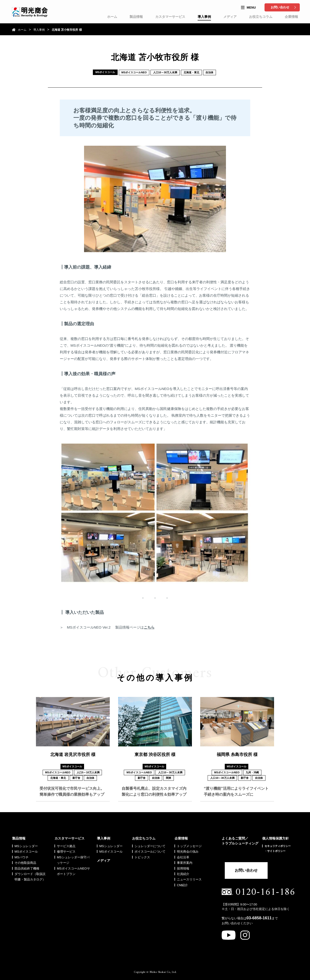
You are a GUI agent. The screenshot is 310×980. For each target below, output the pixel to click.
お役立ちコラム (261, 17)
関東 (169, 778)
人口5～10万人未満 (88, 772)
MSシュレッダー (26, 844)
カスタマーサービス (170, 17)
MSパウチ (22, 855)
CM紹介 (182, 883)
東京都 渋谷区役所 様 (155, 755)
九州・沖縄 (252, 772)
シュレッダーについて (150, 844)
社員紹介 (183, 872)
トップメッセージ (189, 844)
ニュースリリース (189, 877)
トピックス (142, 855)
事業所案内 (185, 860)
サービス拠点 (66, 844)
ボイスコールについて (150, 849)
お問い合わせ (280, 7)
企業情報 (291, 17)
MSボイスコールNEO (134, 72)
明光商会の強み (188, 849)
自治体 (210, 72)
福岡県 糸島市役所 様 (237, 755)
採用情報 (183, 866)
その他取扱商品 (25, 860)
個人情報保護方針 (275, 836)
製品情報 (136, 17)
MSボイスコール (26, 849)
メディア (230, 17)
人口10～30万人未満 (165, 72)
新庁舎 (76, 778)
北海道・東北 (191, 72)
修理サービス (66, 849)
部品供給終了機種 (27, 866)
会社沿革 (183, 855)
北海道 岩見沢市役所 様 (73, 755)
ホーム (112, 17)
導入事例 (204, 17)
